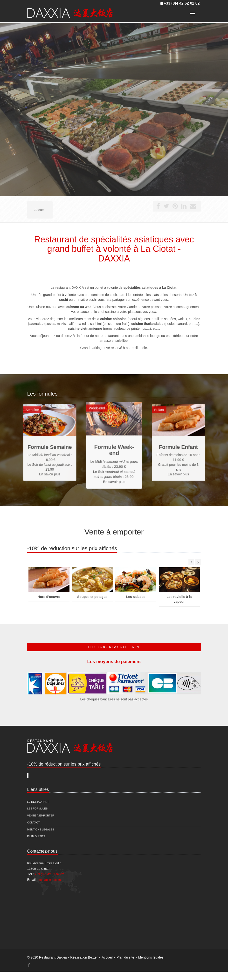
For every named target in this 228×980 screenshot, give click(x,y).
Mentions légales (41, 829)
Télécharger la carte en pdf (114, 647)
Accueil (107, 957)
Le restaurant (38, 802)
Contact (34, 822)
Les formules (38, 809)
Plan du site (36, 836)
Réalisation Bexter (84, 957)
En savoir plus (114, 476)
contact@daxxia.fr (51, 880)
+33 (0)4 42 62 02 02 (182, 3)
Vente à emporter (41, 816)
